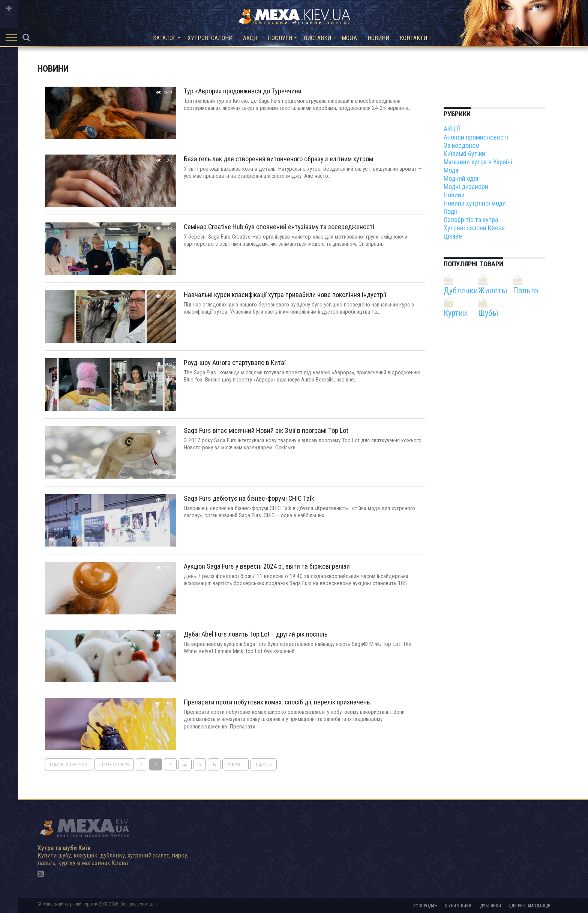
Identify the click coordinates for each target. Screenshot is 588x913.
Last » (264, 764)
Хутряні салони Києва (474, 228)
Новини (378, 38)
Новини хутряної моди (475, 203)
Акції (250, 38)
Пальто (526, 291)
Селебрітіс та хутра (471, 220)
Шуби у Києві (459, 906)
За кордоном (462, 145)
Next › (235, 764)
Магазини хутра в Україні (478, 162)
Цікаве (453, 236)
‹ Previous (114, 764)
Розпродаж (425, 906)
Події (450, 211)
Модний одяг (461, 178)
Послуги (280, 38)
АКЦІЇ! (452, 129)
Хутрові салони (210, 38)
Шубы (488, 313)
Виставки (317, 38)
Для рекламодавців (529, 906)
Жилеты (493, 291)
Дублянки (490, 906)
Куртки (455, 313)
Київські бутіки (464, 154)
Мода (349, 38)
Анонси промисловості (476, 137)
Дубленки (461, 291)
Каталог (164, 38)
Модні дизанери (466, 187)
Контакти (413, 38)
